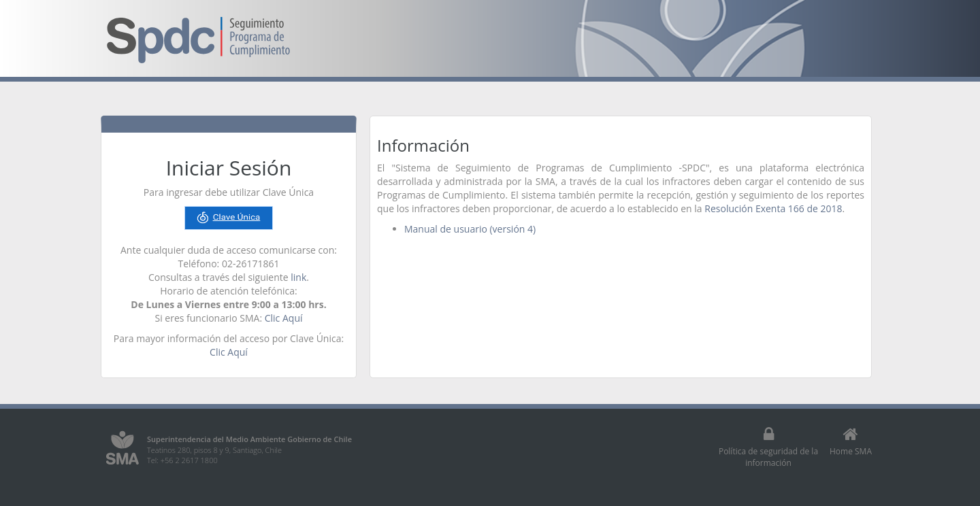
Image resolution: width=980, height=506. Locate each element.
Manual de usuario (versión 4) (470, 229)
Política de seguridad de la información (768, 447)
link (298, 277)
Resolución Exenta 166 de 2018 (773, 208)
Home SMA (851, 441)
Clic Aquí (284, 318)
